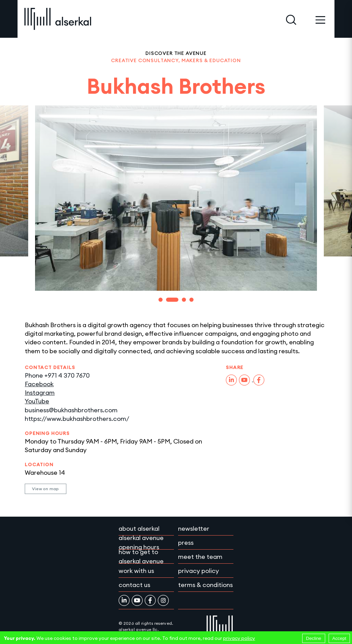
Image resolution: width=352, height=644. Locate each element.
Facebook (39, 384)
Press (186, 543)
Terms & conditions (205, 585)
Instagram (40, 393)
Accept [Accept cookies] (339, 638)
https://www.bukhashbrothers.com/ (77, 419)
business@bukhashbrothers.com (71, 410)
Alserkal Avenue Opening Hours (141, 542)
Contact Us (134, 585)
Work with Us (136, 571)
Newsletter (194, 528)
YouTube (37, 401)
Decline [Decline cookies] (313, 638)
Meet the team (200, 557)
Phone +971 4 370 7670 (57, 375)
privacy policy (239, 638)
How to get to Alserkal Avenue (141, 556)
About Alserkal (139, 528)
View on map (46, 489)
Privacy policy (199, 571)
